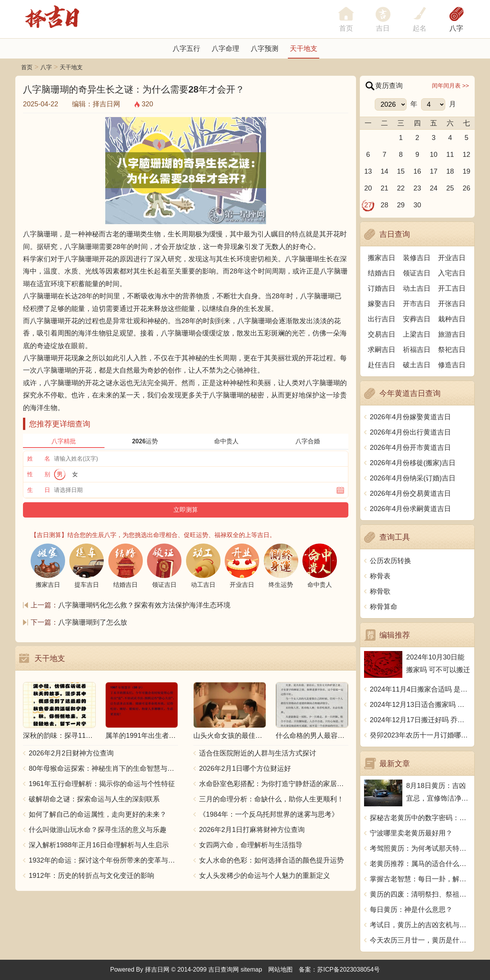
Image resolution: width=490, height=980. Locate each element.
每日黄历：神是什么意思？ (411, 910)
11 (450, 155)
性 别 (39, 474)
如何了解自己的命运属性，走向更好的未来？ (98, 814)
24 (434, 188)
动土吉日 (417, 288)
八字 (456, 28)
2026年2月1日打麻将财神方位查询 (252, 830)
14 (384, 171)
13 (368, 171)
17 (434, 171)
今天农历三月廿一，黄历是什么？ (420, 940)
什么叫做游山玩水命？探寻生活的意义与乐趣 (98, 830)
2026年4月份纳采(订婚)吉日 (413, 478)
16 (417, 171)
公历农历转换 (390, 561)
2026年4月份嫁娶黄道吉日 (410, 417)
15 (401, 171)
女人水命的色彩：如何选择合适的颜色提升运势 (271, 860)
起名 (420, 28)
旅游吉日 (452, 334)
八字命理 (225, 49)
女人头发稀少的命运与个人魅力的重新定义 (265, 876)
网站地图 (281, 969)
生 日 (39, 490)
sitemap (252, 969)
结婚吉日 (382, 273)
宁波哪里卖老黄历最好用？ (411, 833)
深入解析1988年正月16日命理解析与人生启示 (99, 845)
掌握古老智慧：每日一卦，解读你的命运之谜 (420, 879)
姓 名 (39, 458)
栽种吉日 (452, 319)
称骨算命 (384, 607)
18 (450, 171)
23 (417, 188)
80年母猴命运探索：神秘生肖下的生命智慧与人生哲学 (103, 768)
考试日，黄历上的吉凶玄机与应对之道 (420, 925)
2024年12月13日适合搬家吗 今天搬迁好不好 (420, 705)
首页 (27, 67)
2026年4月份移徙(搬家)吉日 (413, 463)
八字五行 (186, 49)
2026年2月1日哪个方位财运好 (245, 768)
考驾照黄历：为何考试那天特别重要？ (420, 848)
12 (467, 155)
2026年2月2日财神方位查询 (71, 753)
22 (401, 188)
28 (384, 205)
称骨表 (380, 576)
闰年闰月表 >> (450, 85)
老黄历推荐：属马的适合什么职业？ (420, 864)
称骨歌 (380, 591)
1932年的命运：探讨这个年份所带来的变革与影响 (103, 860)
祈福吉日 (417, 350)
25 (450, 188)
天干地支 (304, 49)
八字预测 (265, 49)
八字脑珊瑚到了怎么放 (93, 622)
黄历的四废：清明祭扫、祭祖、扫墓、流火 (420, 894)
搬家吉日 (382, 258)
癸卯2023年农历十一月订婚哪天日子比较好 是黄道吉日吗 (420, 735)
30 (417, 205)
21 (384, 188)
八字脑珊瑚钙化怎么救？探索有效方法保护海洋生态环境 (144, 605)
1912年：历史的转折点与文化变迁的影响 (91, 876)
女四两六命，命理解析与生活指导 (251, 845)
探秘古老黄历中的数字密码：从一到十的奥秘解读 (420, 818)
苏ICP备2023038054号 (349, 969)
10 (434, 155)
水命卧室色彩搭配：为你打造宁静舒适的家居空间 (274, 784)
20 (368, 188)
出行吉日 (382, 319)
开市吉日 (417, 304)
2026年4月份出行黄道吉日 (410, 432)
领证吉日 (417, 273)
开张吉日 (452, 304)
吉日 (383, 28)
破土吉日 (417, 365)
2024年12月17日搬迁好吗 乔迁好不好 (420, 720)
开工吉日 (452, 288)
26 (467, 188)
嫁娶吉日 (382, 304)
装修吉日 (417, 258)
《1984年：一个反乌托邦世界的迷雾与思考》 (269, 814)
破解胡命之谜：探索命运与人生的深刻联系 (94, 799)
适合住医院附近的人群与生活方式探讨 (258, 753)
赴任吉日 (382, 365)
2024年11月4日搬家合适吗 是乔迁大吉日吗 (420, 689)
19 (467, 171)
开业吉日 (452, 258)
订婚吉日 (382, 288)
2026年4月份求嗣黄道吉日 (410, 509)
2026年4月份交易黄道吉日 (410, 493)
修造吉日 (452, 365)
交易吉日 (382, 334)
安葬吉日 (417, 319)
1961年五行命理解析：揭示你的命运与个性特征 (102, 784)
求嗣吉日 (382, 350)
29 (401, 205)
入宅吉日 (452, 273)
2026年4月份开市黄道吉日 (410, 448)
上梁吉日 (417, 334)
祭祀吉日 (452, 350)
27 (368, 205)
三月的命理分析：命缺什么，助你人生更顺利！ (271, 799)
